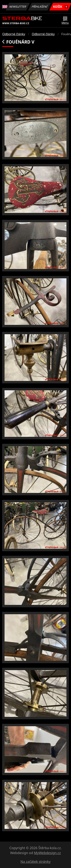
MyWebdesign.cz (47, 853)
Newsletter (18, 7)
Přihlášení (40, 7)
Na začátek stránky (35, 862)
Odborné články (14, 34)
